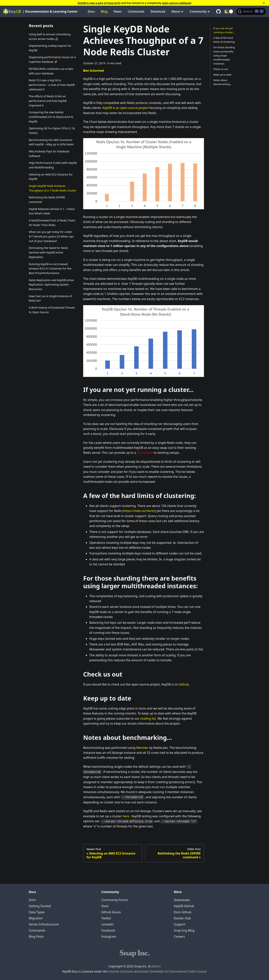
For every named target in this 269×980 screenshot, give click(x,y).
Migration (36, 918)
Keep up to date (222, 75)
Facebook (108, 930)
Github (184, 684)
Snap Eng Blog (184, 930)
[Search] (251, 11)
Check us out (221, 69)
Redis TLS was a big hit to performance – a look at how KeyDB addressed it (52, 85)
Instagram (109, 937)
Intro (32, 900)
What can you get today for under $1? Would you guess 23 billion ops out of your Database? (51, 236)
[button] (229, 11)
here (126, 816)
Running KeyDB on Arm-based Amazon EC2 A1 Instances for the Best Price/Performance (50, 269)
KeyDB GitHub (184, 906)
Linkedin (107, 924)
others (156, 966)
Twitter (106, 918)
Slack (105, 906)
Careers (179, 937)
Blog (104, 11)
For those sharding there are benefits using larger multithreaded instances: (224, 55)
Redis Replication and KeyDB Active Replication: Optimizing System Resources (51, 285)
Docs (91, 11)
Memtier (142, 748)
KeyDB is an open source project (126, 108)
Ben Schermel (94, 71)
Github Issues (111, 912)
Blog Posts (36, 937)
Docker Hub (182, 918)
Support (180, 924)
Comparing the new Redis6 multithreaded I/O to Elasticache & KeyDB (51, 117)
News (118, 11)
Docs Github (183, 912)
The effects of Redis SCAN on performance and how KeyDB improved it (48, 101)
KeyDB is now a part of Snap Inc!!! (99, 3)
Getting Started (40, 906)
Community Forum (115, 900)
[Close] (264, 3)
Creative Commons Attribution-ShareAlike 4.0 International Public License (157, 971)
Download (158, 11)
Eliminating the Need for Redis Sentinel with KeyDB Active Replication (48, 252)
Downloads (182, 900)
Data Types (37, 912)
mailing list (148, 719)
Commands (136, 11)
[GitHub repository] (218, 11)
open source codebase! (177, 3)
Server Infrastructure (44, 924)
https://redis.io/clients (139, 511)
